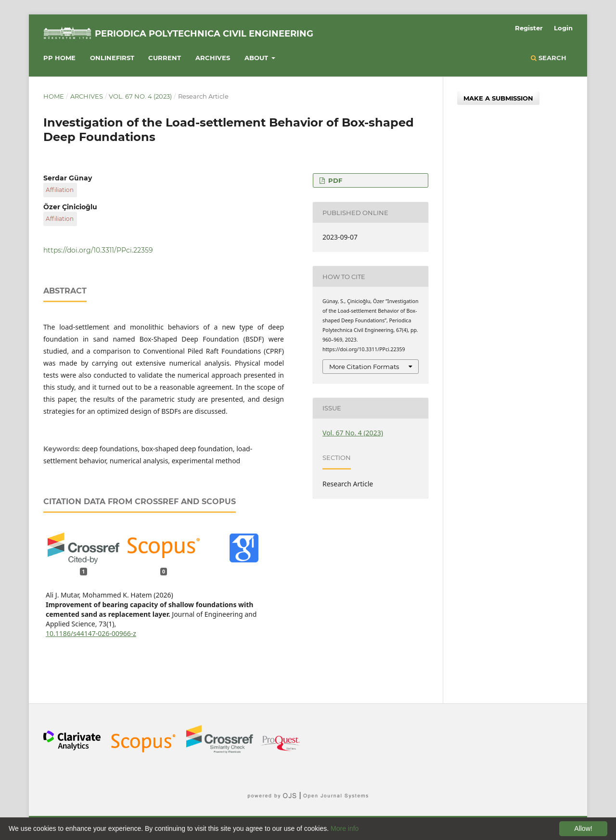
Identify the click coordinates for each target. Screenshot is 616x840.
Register (529, 28)
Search (549, 58)
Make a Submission (498, 98)
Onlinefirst (112, 58)
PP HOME (59, 58)
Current (165, 58)
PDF (334, 180)
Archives (213, 58)
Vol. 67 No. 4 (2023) (140, 96)
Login (563, 28)
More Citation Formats (364, 367)
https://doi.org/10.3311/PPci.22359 (98, 250)
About (257, 58)
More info (345, 828)
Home (54, 96)
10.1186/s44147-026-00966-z (91, 633)
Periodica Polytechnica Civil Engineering (204, 34)
